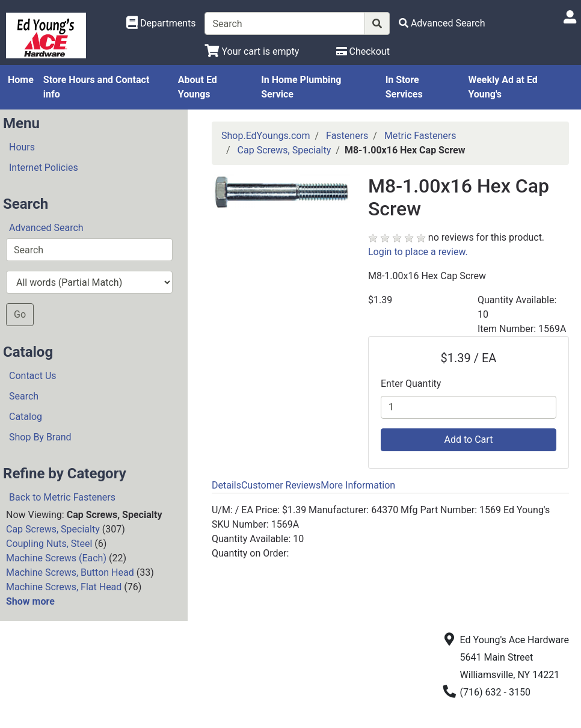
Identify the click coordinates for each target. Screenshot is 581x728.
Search (24, 396)
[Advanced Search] (442, 23)
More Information (358, 485)
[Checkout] (363, 51)
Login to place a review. (418, 252)
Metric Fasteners (420, 136)
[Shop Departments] (161, 23)
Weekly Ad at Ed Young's (503, 87)
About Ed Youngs (198, 87)
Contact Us (33, 376)
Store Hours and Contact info (96, 87)
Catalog (26, 417)
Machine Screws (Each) (56, 558)
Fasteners (347, 136)
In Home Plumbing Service (301, 87)
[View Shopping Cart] (252, 51)
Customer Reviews (281, 485)
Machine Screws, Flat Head (64, 587)
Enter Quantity (411, 384)
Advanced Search (46, 228)
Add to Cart (469, 440)
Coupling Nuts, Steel (49, 544)
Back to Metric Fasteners (62, 497)
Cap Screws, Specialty (53, 529)
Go (20, 314)
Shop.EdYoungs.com (266, 136)
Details (226, 485)
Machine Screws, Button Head (70, 572)
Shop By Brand (40, 437)
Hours (22, 147)
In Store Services (404, 87)
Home (21, 80)
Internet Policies (44, 168)
